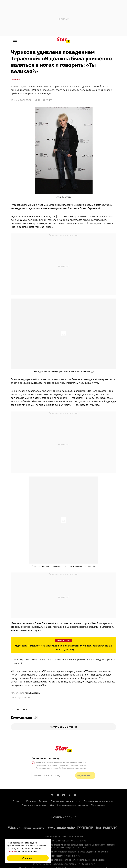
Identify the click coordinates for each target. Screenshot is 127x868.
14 (37, 100)
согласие (11, 851)
